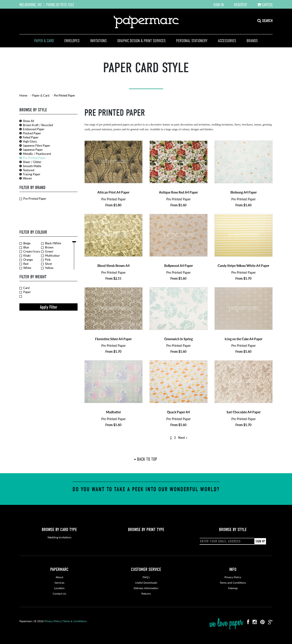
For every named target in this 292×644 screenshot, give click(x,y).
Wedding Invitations (59, 537)
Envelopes (72, 41)
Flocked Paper (32, 133)
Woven (27, 178)
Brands (252, 41)
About (59, 577)
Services (59, 583)
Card (24, 288)
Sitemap (233, 588)
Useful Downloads (146, 583)
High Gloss (30, 141)
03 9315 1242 (65, 5)
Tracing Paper (32, 174)
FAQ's (146, 577)
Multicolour (50, 256)
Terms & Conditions (75, 621)
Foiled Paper (31, 137)
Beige (25, 243)
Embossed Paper (34, 129)
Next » (183, 437)
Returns (146, 594)
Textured (29, 170)
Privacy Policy (233, 577)
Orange (26, 260)
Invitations (98, 41)
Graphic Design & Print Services (141, 41)
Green (47, 251)
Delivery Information (146, 588)
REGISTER (240, 5)
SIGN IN (219, 5)
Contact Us (59, 594)
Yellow (47, 268)
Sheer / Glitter (32, 162)
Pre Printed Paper (34, 158)
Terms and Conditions (233, 583)
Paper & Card (44, 41)
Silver (47, 264)
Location (59, 588)
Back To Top (147, 459)
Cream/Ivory (30, 251)
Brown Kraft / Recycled (38, 125)
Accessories (227, 41)
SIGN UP (260, 541)
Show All (28, 121)
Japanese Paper (33, 149)
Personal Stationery (192, 41)
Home (23, 95)
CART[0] (265, 5)
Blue (24, 247)
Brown (47, 247)
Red (24, 264)
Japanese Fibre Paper (36, 145)
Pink (46, 260)
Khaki (25, 256)
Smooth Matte (32, 166)
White (25, 268)
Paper (25, 292)
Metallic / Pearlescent (37, 154)
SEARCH (265, 21)
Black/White (51, 243)
